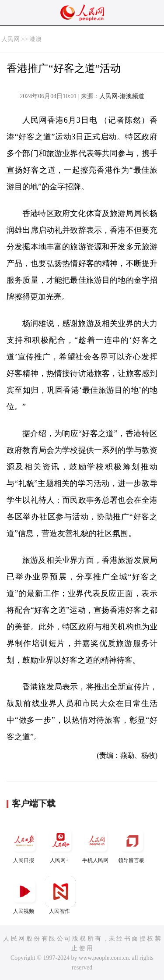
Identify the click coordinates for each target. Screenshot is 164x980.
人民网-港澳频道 (122, 96)
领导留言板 (132, 844)
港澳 (35, 39)
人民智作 (60, 895)
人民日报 (24, 844)
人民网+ (60, 844)
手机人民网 (96, 844)
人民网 (10, 39)
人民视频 (24, 895)
